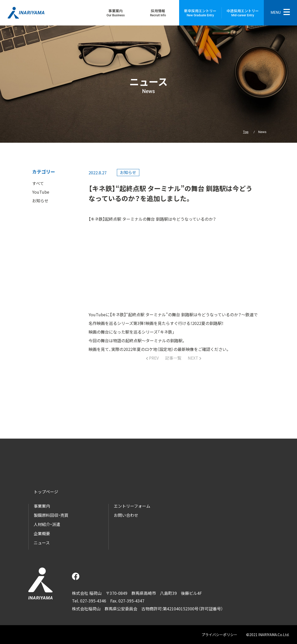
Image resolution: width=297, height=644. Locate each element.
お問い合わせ (126, 515)
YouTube (41, 192)
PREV (153, 358)
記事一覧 (173, 358)
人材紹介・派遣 (47, 524)
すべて (38, 183)
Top (246, 132)
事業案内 (42, 506)
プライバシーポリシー (219, 635)
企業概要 (42, 533)
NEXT (194, 358)
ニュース (42, 543)
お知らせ (40, 201)
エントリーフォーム (132, 506)
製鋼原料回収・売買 (51, 515)
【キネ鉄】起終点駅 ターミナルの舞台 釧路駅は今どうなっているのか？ (152, 219)
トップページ (46, 492)
